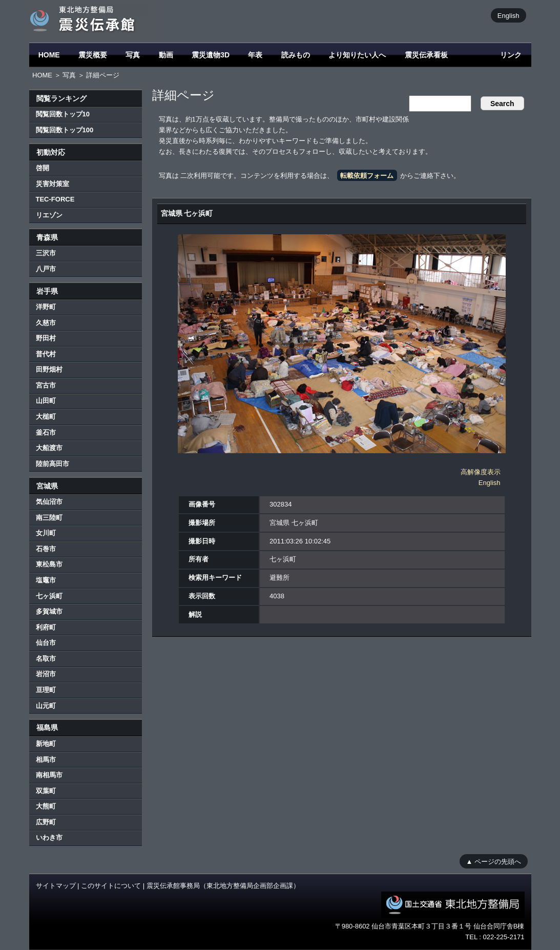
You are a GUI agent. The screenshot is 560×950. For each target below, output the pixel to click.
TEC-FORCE (55, 199)
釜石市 (46, 432)
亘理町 (46, 690)
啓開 (43, 168)
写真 (133, 55)
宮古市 (46, 385)
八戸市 (46, 269)
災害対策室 (53, 184)
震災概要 (93, 55)
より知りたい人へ (357, 55)
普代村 (46, 354)
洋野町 (46, 307)
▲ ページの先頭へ (494, 861)
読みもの (296, 55)
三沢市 (46, 253)
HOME (49, 55)
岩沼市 (46, 674)
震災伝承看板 (426, 55)
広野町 (46, 822)
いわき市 (49, 837)
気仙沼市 (49, 502)
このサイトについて (111, 886)
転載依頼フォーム (367, 176)
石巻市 (46, 549)
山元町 (46, 706)
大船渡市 (49, 448)
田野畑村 (49, 369)
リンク (511, 55)
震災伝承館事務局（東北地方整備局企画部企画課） (223, 886)
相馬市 (46, 760)
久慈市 (46, 323)
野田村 (46, 338)
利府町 (46, 627)
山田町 (46, 401)
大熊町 (46, 806)
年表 (255, 55)
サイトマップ (56, 886)
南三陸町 (49, 518)
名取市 (46, 659)
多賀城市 (49, 611)
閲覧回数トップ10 (63, 114)
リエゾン (49, 215)
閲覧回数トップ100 (65, 130)
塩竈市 (46, 580)
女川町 (46, 533)
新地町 (46, 744)
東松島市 (49, 564)
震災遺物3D (211, 55)
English (509, 15)
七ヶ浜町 (49, 596)
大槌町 (46, 417)
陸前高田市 (53, 464)
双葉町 (46, 791)
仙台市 (46, 643)
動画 (166, 55)
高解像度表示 (481, 472)
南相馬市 (49, 775)
